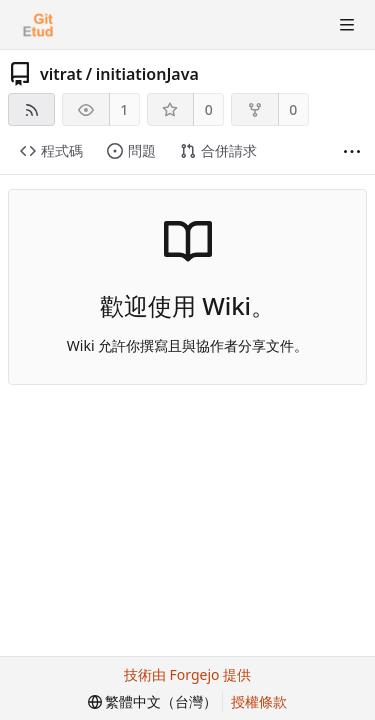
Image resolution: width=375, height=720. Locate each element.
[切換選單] (347, 25)
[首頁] (38, 25)
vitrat (61, 74)
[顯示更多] (352, 152)
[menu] (153, 702)
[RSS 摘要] (31, 109)
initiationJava (147, 74)
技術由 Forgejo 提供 (187, 674)
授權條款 (259, 701)
